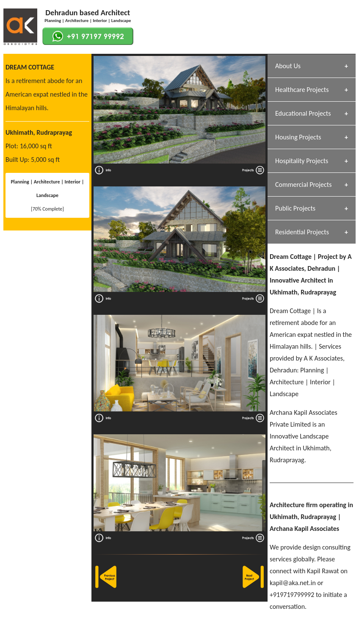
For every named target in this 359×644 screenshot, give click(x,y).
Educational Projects (303, 113)
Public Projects (295, 208)
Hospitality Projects (302, 161)
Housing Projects (298, 137)
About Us (288, 66)
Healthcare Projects (302, 90)
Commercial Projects (303, 185)
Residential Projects (302, 232)
